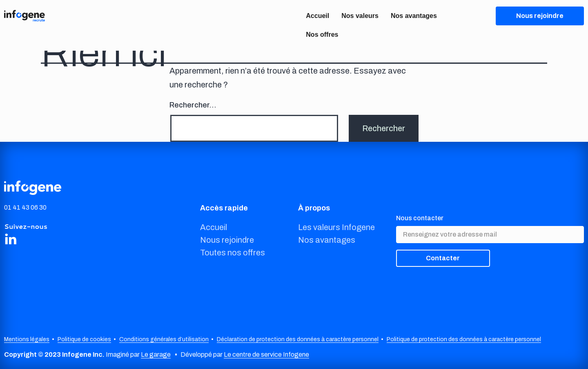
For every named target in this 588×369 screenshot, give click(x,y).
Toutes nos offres (233, 253)
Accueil (317, 16)
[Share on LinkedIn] (11, 239)
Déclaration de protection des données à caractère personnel (298, 339)
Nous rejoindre (227, 240)
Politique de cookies (84, 339)
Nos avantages (414, 16)
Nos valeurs (360, 16)
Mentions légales (27, 339)
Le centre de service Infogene (266, 354)
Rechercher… (193, 105)
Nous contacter (420, 218)
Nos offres (322, 35)
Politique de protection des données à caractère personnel (464, 339)
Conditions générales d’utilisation (164, 339)
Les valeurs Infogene (336, 227)
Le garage (156, 354)
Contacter (443, 258)
